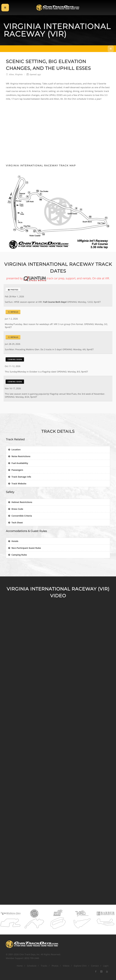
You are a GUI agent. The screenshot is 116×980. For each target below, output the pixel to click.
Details (13, 312)
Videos (66, 966)
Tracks (44, 966)
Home (20, 966)
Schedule (32, 966)
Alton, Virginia (16, 74)
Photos (13, 290)
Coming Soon (15, 359)
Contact (95, 966)
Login (106, 966)
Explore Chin (80, 966)
